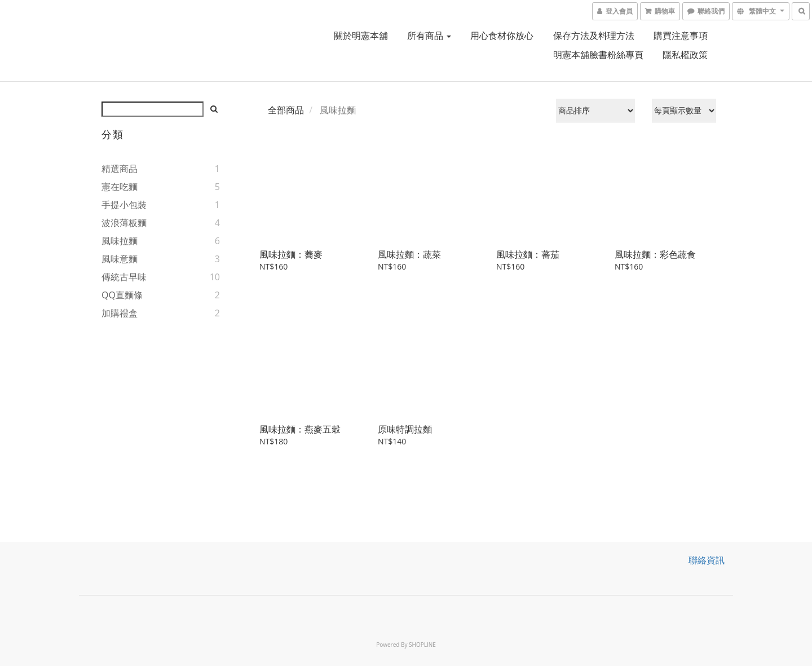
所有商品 (429, 36)
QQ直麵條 (122, 295)
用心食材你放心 (502, 36)
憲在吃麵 (120, 187)
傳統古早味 (124, 277)
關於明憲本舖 (361, 36)
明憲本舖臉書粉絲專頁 (598, 55)
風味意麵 (120, 259)
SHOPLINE (422, 645)
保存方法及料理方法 (594, 36)
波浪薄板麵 (124, 223)
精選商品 (120, 169)
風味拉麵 (120, 241)
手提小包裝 (124, 205)
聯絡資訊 (707, 560)
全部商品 (286, 110)
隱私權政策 (685, 55)
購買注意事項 (681, 36)
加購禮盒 (120, 313)
